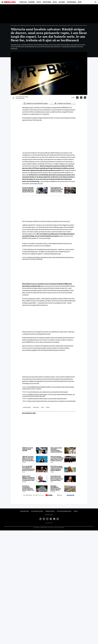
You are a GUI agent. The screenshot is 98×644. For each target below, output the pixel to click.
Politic (39, 2)
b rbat (42, 407)
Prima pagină (14, 25)
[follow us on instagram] (60, 495)
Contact (76, 511)
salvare (48, 407)
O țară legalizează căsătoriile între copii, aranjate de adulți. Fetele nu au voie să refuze (57, 190)
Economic (32, 2)
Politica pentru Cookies (37, 511)
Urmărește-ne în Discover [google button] (63, 103)
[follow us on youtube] (49, 495)
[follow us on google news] (28, 495)
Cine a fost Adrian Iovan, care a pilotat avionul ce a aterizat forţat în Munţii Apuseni (48, 392)
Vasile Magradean (20, 98)
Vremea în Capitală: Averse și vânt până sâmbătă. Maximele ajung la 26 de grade (28, 190)
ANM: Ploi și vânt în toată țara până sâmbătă (28, 449)
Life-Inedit (62, 2)
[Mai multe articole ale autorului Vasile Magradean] (13, 98)
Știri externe (47, 2)
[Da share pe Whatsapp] (85, 98)
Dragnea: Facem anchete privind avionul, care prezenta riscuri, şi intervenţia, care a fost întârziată (51, 401)
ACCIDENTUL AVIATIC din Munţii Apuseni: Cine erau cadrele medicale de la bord (47, 399)
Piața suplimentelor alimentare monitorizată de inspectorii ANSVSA (56, 450)
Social (55, 2)
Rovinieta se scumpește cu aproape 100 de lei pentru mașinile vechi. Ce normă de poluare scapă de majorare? (29, 488)
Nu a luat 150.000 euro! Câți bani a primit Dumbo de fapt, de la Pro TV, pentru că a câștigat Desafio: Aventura (29, 468)
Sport (80, 2)
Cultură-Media (71, 2)
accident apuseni (27, 407)
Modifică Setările (49, 515)
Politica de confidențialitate (64, 511)
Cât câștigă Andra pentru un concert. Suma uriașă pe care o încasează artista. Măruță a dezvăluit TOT (57, 478)
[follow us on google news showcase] (38, 495)
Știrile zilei (23, 2)
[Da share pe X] (81, 98)
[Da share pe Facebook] (77, 98)
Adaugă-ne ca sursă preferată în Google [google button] (35, 103)
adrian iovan (36, 407)
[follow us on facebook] (70, 495)
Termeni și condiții (50, 511)
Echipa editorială (25, 511)
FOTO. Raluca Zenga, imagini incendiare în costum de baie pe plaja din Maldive (57, 468)
